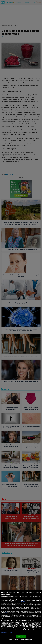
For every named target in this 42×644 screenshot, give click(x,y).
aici (6, 613)
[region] (21, 617)
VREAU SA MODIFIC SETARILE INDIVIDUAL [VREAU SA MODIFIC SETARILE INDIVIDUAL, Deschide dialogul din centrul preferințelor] (21, 640)
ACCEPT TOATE (21, 636)
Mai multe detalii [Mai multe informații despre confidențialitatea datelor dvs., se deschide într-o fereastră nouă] (22, 602)
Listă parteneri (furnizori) (8, 632)
